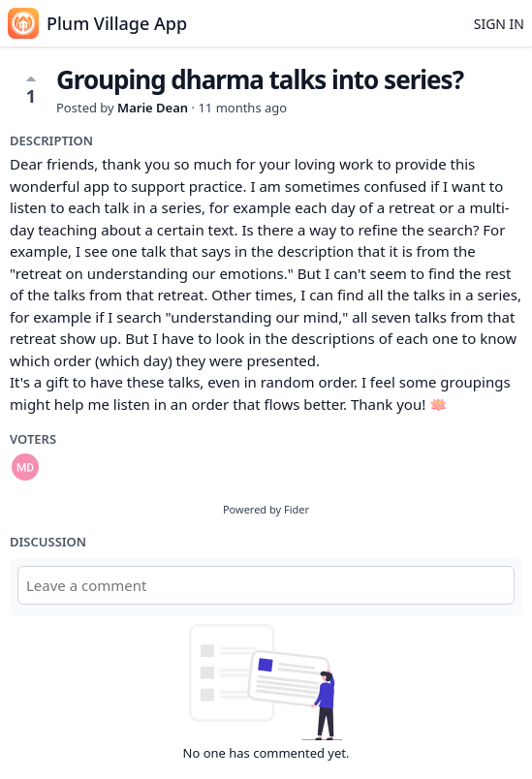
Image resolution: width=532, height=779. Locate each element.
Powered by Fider (266, 509)
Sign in (499, 24)
